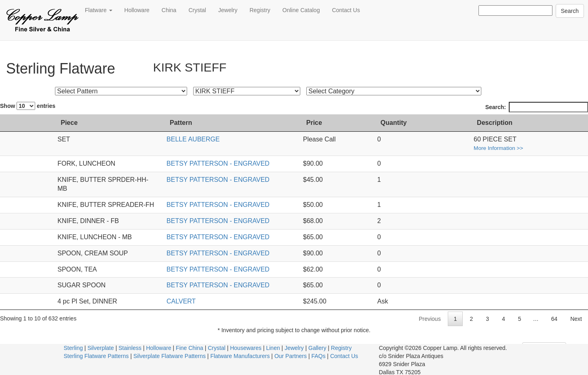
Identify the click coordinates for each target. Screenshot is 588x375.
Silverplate (100, 339)
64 (554, 310)
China (169, 10)
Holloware (137, 10)
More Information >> (532, 148)
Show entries (28, 106)
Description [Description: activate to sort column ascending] (528, 123)
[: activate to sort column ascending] (11, 123)
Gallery (317, 339)
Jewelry (228, 10)
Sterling (73, 339)
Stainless (130, 339)
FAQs (318, 347)
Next (576, 310)
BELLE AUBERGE (225, 139)
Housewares (246, 339)
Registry (260, 10)
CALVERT (213, 292)
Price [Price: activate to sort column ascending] (393, 123)
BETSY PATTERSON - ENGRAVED (250, 163)
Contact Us (346, 10)
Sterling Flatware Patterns (96, 347)
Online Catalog (301, 10)
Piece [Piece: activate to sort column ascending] (38, 123)
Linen (273, 339)
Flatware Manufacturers (240, 347)
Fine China (190, 339)
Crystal (197, 10)
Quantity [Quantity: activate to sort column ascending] (463, 123)
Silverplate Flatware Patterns (170, 347)
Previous (430, 310)
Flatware (99, 10)
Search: (537, 107)
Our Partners (291, 347)
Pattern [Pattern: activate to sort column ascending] (212, 123)
